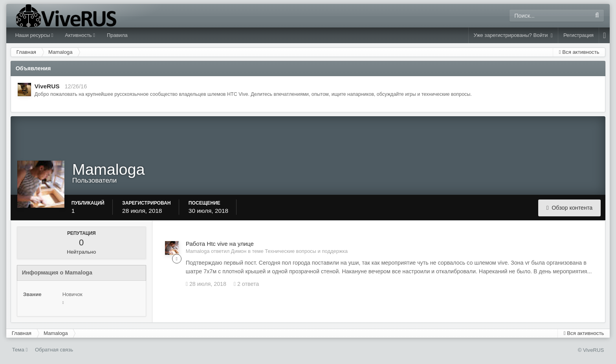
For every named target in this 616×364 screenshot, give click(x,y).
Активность (80, 35)
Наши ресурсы (34, 35)
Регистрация (578, 35)
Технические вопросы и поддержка (306, 251)
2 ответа (247, 284)
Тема (20, 350)
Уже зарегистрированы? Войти (513, 35)
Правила (117, 35)
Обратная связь (54, 350)
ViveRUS (47, 86)
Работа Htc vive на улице (220, 244)
